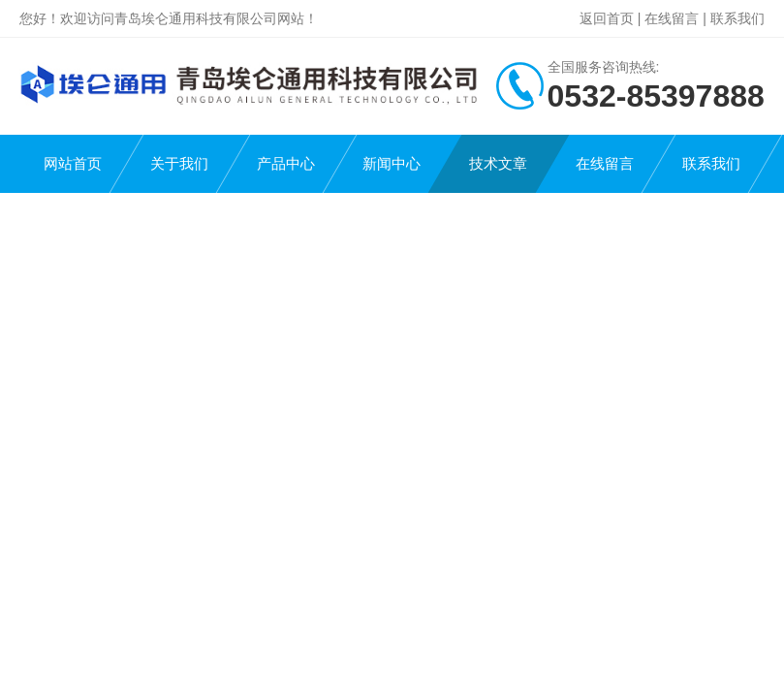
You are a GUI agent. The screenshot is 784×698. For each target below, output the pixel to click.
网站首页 (73, 163)
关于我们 (179, 163)
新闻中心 (392, 163)
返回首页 (607, 18)
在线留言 (672, 18)
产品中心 (286, 163)
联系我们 (737, 18)
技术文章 (498, 163)
